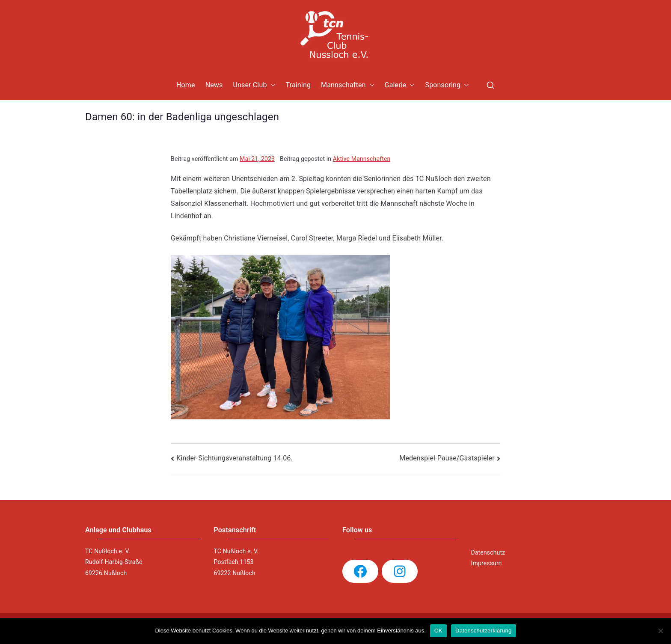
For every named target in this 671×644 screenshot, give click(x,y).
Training (298, 85)
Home (186, 85)
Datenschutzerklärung (483, 631)
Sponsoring (447, 85)
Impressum (487, 563)
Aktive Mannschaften (362, 159)
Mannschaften (348, 85)
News (214, 85)
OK (438, 631)
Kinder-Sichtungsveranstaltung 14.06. (235, 458)
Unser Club (254, 85)
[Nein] (660, 631)
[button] (271, 85)
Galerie (400, 85)
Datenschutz (488, 552)
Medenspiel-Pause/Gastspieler (447, 458)
